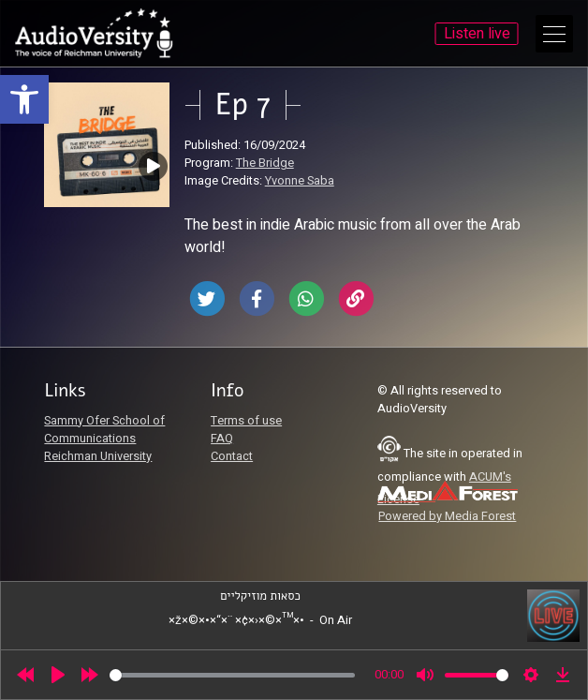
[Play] (58, 675)
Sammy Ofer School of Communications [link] (104, 430)
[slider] (232, 675)
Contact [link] (232, 456)
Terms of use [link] (246, 421)
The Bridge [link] (265, 163)
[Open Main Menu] (554, 34)
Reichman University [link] (98, 456)
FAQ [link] (222, 439)
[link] (24, 99)
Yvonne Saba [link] (300, 181)
